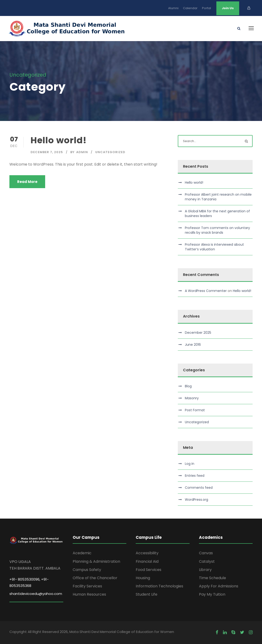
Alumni (173, 8)
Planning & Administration (96, 561)
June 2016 (193, 345)
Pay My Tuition (212, 594)
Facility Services (87, 586)
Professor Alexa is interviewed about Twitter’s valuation (214, 247)
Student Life (147, 594)
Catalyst (207, 561)
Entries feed (195, 476)
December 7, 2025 (47, 152)
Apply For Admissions (219, 586)
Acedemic (82, 553)
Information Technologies (159, 586)
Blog (188, 386)
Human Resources (89, 594)
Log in (190, 464)
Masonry (192, 398)
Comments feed (199, 488)
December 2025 (198, 333)
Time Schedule (212, 578)
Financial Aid (147, 561)
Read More (27, 182)
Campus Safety (87, 570)
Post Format (195, 410)
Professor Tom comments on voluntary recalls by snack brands (217, 230)
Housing (143, 578)
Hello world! (59, 140)
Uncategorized (110, 152)
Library (205, 570)
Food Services (149, 570)
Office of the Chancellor (95, 578)
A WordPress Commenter (206, 291)
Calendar (190, 8)
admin (82, 152)
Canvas (206, 553)
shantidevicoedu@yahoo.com (36, 594)
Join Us (228, 8)
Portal (206, 8)
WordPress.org (196, 500)
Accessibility (147, 553)
